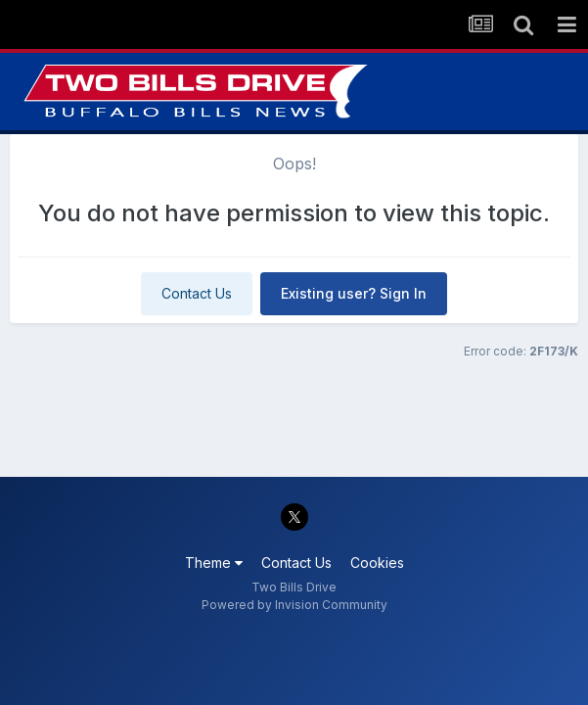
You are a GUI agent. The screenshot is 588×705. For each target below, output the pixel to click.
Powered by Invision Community (294, 605)
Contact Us (197, 293)
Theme (214, 563)
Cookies (377, 563)
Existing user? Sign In (354, 293)
